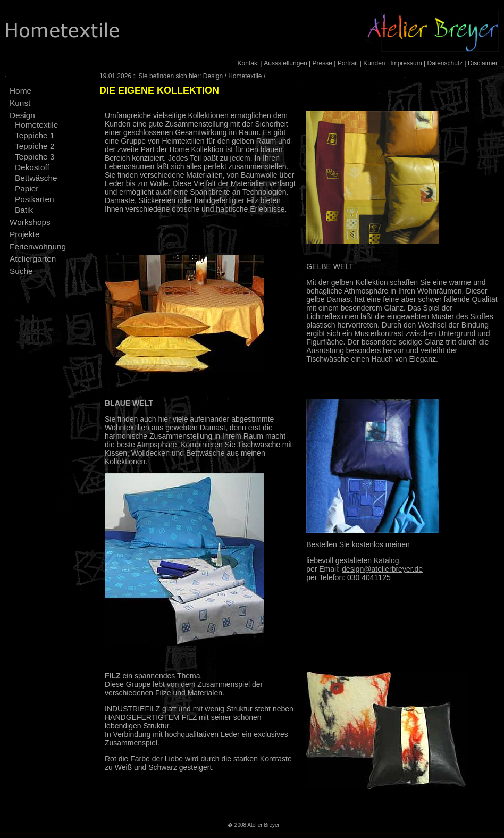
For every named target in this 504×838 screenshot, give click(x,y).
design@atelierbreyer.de (382, 569)
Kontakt (249, 63)
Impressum (406, 63)
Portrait (348, 63)
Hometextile (36, 125)
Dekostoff (32, 167)
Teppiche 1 (35, 135)
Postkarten (35, 199)
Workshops (30, 222)
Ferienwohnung (38, 246)
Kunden (374, 63)
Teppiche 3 (35, 157)
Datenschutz (445, 63)
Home (20, 91)
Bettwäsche (36, 178)
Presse (322, 63)
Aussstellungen (285, 63)
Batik (24, 210)
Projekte (24, 234)
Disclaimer (483, 63)
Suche (21, 271)
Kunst (20, 103)
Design (22, 115)
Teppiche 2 (35, 146)
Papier (27, 188)
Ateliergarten (33, 259)
